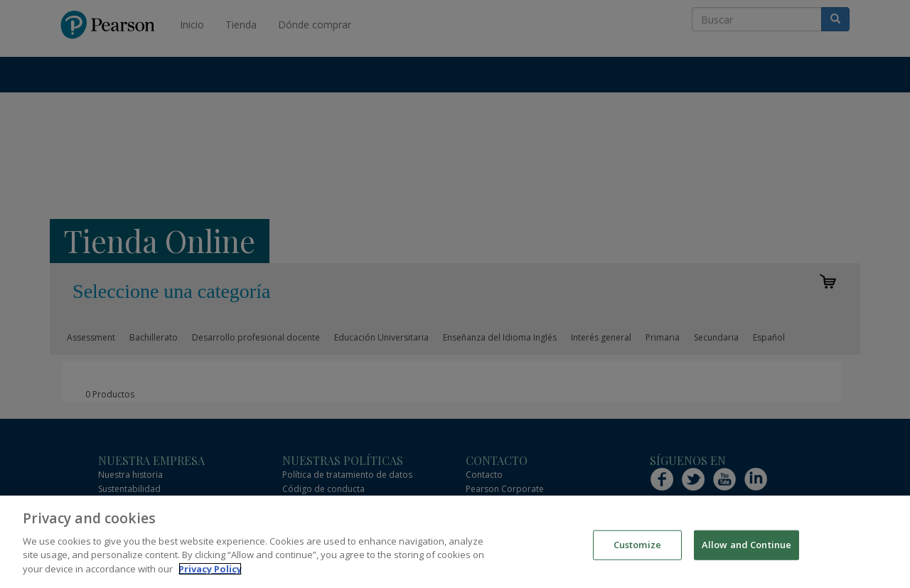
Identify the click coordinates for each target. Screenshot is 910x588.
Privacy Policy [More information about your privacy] (210, 577)
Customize (637, 553)
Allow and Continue (746, 553)
